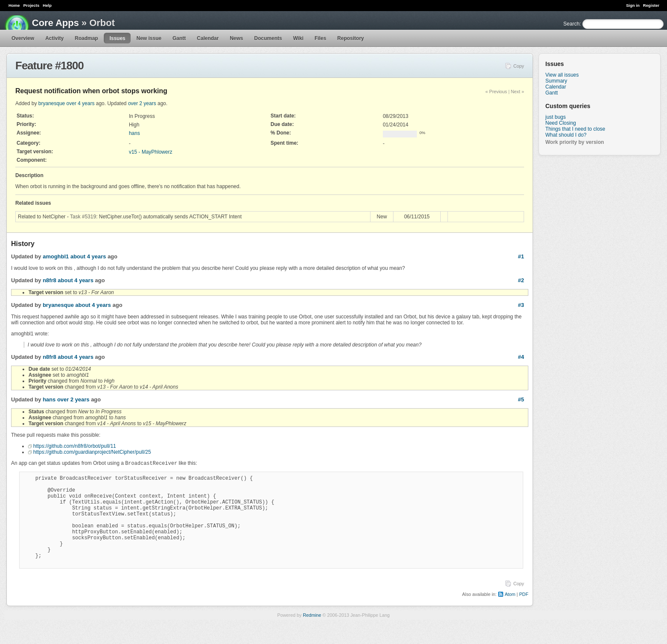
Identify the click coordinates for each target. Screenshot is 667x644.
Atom (510, 614)
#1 (521, 256)
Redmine (312, 635)
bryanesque (52, 103)
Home (14, 5)
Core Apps (55, 23)
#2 (521, 280)
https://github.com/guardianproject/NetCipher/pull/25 (92, 452)
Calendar (208, 38)
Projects (31, 5)
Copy (519, 66)
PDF (524, 614)
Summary (556, 81)
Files (320, 38)
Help (47, 5)
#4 (521, 357)
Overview (23, 38)
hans (134, 133)
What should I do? (566, 135)
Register (651, 5)
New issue (149, 38)
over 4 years (80, 103)
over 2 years (142, 103)
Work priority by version (575, 142)
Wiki (298, 38)
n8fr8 (49, 280)
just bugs (556, 117)
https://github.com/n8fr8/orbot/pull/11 (75, 446)
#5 (521, 399)
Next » (517, 92)
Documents (268, 38)
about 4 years (88, 256)
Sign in (633, 5)
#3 (521, 305)
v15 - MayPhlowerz (151, 152)
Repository (351, 38)
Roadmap (87, 38)
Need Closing (561, 123)
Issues (117, 38)
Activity (54, 38)
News (236, 38)
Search (571, 24)
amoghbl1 (56, 256)
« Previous (496, 92)
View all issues (562, 75)
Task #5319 (83, 217)
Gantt (179, 38)
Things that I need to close (575, 129)
